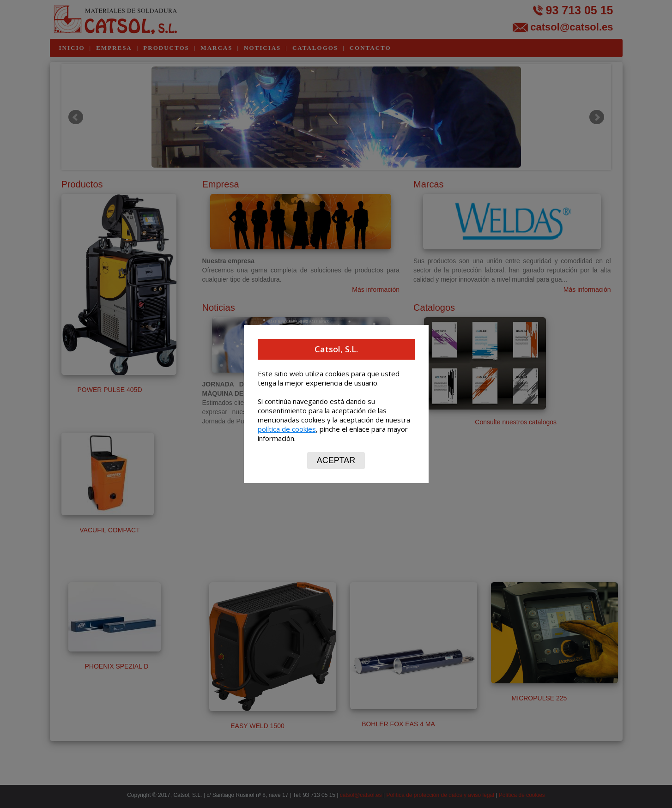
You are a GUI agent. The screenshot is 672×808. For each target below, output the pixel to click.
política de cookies (287, 429)
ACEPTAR (336, 460)
